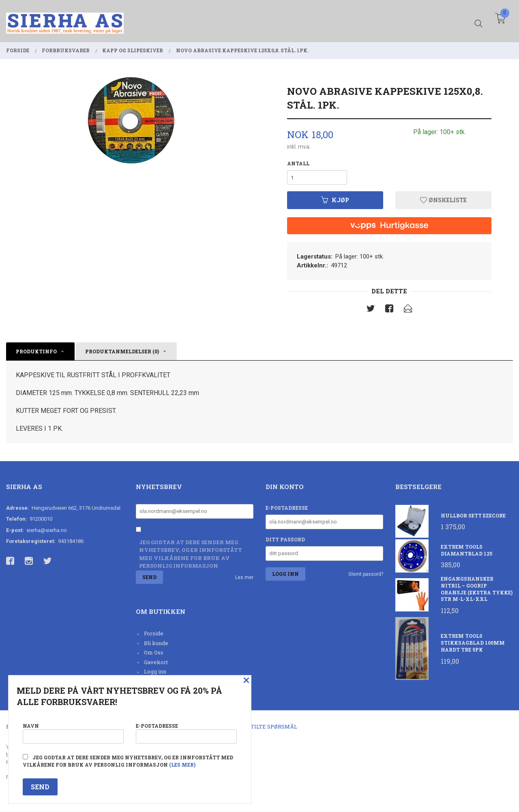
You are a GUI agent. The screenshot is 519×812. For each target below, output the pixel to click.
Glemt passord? (366, 574)
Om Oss (154, 653)
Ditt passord (285, 539)
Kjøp (335, 200)
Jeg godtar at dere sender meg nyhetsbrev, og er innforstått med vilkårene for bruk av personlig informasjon (191, 554)
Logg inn (155, 672)
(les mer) (182, 765)
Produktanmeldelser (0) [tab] (122, 351)
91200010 (41, 519)
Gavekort (156, 662)
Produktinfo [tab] (36, 351)
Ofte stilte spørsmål (265, 727)
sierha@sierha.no (47, 530)
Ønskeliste (443, 200)
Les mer (244, 578)
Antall (298, 163)
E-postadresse (287, 508)
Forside (154, 634)
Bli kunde (156, 643)
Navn (73, 733)
